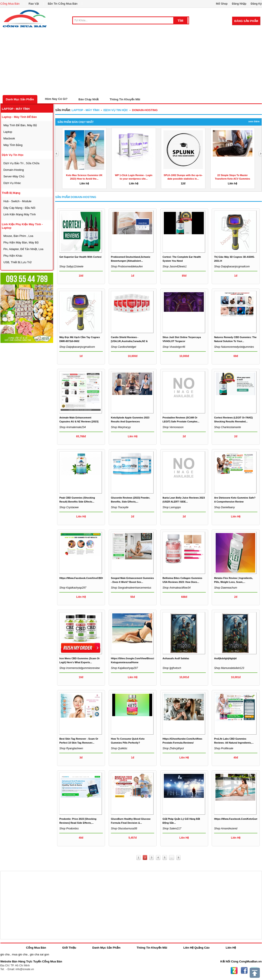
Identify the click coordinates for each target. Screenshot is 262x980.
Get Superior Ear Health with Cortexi (80, 257)
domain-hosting (14, 170)
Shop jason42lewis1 (175, 267)
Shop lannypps (172, 507)
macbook (9, 138)
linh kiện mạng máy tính (19, 214)
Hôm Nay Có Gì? (56, 99)
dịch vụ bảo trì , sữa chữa (21, 163)
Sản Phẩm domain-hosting (76, 197)
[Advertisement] (131, 62)
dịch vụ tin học (13, 155)
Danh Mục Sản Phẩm (20, 99)
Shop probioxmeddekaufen (127, 267)
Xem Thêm (254, 121)
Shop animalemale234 (72, 427)
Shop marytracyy (121, 427)
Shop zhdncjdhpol (173, 748)
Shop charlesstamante (228, 427)
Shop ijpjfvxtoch (172, 668)
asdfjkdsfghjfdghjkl (225, 658)
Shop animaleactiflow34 (177, 588)
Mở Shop (222, 4)
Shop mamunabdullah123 (229, 668)
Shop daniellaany (224, 507)
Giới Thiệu (69, 948)
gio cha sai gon (39, 954)
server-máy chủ (14, 176)
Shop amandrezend (226, 829)
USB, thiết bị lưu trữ (17, 262)
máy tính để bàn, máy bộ (20, 125)
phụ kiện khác (13, 256)
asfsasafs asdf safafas (176, 658)
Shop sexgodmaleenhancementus (131, 588)
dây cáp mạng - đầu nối (19, 208)
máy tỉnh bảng (13, 145)
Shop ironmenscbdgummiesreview (80, 668)
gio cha (5, 954)
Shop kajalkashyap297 (73, 588)
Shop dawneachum (226, 588)
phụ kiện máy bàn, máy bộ (21, 242)
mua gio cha (20, 954)
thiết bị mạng (11, 193)
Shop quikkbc (119, 748)
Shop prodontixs (69, 829)
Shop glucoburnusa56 (124, 829)
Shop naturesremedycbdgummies (234, 347)
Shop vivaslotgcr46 (174, 347)
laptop (8, 132)
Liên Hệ (231, 948)
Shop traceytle (120, 507)
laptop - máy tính (16, 109)
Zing (234, 971)
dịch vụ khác (12, 183)
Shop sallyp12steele (71, 267)
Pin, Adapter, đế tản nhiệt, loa (23, 249)
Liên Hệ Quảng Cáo (196, 948)
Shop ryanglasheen (71, 748)
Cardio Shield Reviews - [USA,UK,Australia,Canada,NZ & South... (129, 341)
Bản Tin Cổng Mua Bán (63, 4)
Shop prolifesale (224, 748)
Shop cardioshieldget (124, 347)
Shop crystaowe (69, 507)
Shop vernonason (173, 427)
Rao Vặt (34, 4)
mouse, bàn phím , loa (18, 236)
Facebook (244, 971)
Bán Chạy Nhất (89, 99)
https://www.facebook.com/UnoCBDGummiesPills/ (89, 578)
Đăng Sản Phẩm (246, 21)
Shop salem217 (172, 829)
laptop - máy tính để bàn (19, 117)
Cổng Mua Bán (10, 4)
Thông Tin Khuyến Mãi (125, 99)
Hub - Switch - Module (17, 201)
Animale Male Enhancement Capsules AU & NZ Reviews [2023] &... (79, 422)
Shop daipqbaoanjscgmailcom (232, 267)
